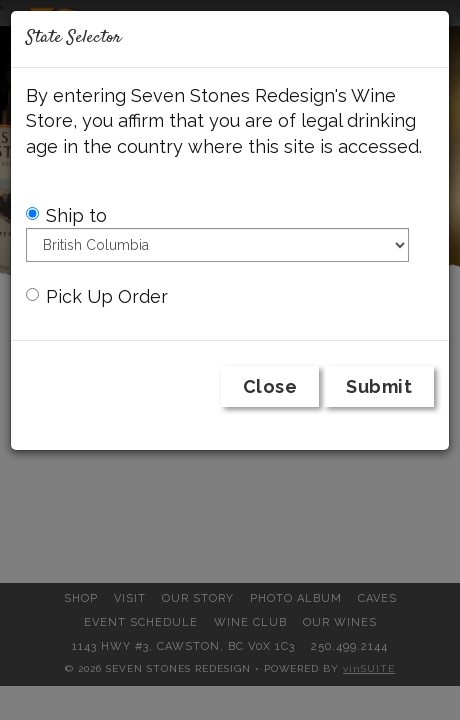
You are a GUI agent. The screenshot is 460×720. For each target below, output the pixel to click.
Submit (379, 386)
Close (270, 386)
